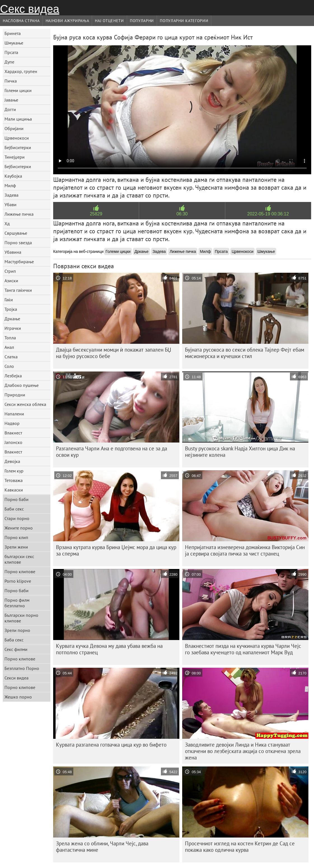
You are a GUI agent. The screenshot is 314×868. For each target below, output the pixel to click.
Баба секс (14, 640)
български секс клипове (19, 559)
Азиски (11, 281)
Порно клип (16, 537)
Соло (9, 366)
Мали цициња (18, 119)
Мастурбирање (19, 262)
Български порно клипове (21, 618)
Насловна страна (21, 21)
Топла (10, 338)
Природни (15, 395)
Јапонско (13, 442)
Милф (10, 185)
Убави (10, 204)
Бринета (13, 33)
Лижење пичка (19, 214)
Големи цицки (18, 90)
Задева (11, 195)
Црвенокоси (17, 138)
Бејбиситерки (18, 147)
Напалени (14, 414)
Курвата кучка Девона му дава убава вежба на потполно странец (109, 649)
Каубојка (13, 176)
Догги (10, 109)
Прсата (11, 52)
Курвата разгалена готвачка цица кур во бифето (111, 745)
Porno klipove (18, 581)
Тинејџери (15, 157)
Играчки (13, 328)
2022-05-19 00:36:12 (268, 214)
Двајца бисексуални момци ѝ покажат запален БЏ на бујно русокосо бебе (114, 353)
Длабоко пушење (22, 385)
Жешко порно (18, 697)
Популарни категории (184, 21)
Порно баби (17, 499)
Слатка (11, 357)
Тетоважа (14, 480)
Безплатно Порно (22, 668)
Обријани (14, 128)
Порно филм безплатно (17, 603)
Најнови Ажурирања (67, 21)
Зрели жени (16, 547)
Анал (9, 347)
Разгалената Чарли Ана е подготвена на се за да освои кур (112, 452)
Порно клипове (20, 571)
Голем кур (14, 471)
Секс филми (16, 649)
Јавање (11, 100)
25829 (96, 214)
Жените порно (19, 528)
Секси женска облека (25, 404)
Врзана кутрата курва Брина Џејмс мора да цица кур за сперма (116, 550)
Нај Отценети (109, 21)
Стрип (10, 271)
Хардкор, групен (21, 71)
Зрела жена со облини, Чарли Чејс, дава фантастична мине (102, 847)
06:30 (182, 214)
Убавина (13, 252)
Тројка (11, 309)
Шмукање (14, 43)
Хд (7, 224)
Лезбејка (13, 376)
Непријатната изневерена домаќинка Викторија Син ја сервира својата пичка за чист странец (245, 550)
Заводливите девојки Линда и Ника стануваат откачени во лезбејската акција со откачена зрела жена (243, 751)
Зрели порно (17, 630)
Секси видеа (17, 678)
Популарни (142, 21)
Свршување (16, 233)
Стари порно (17, 518)
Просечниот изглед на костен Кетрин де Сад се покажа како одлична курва (240, 847)
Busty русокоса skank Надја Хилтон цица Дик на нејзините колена (240, 452)
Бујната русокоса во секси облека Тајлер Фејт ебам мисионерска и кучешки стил (245, 353)
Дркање (12, 319)
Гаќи (9, 300)
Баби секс (14, 509)
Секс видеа (30, 9)
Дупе (9, 62)
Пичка (11, 81)
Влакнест (13, 433)
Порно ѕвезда (18, 243)
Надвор (12, 423)
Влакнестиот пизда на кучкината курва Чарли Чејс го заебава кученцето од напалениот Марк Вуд (243, 649)
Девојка (12, 461)
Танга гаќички (18, 290)
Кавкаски (14, 490)
